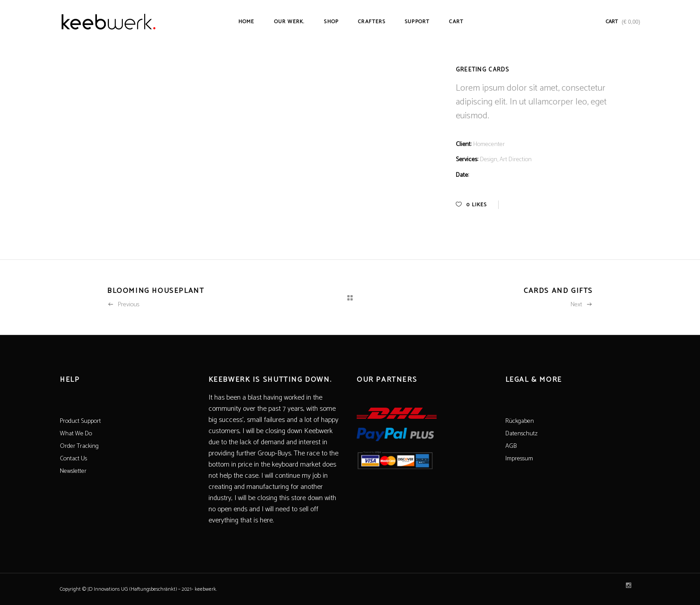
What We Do (76, 434)
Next (582, 305)
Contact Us (73, 459)
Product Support (80, 421)
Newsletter (73, 471)
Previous (123, 305)
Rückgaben (520, 421)
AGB (511, 446)
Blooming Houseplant (156, 291)
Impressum (519, 459)
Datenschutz (521, 434)
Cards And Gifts (558, 291)
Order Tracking (79, 446)
